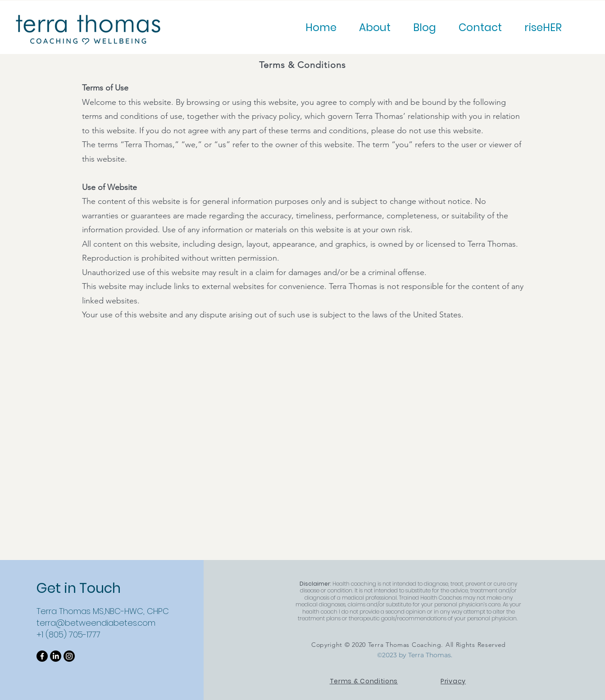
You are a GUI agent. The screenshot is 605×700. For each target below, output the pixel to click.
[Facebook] (42, 656)
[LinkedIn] (56, 656)
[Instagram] (69, 656)
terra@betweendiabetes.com (96, 623)
